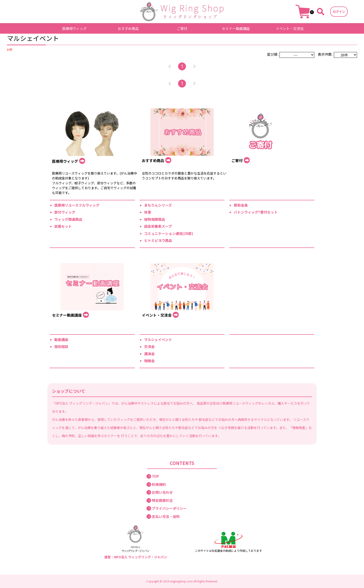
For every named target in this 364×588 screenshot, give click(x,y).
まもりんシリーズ (158, 205)
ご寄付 (182, 28)
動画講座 (61, 339)
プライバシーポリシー (169, 508)
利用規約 (159, 484)
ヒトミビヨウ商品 (158, 240)
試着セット (63, 226)
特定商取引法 (162, 500)
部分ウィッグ (65, 212)
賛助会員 (241, 205)
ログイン (339, 11)
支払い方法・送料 (166, 516)
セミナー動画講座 (236, 28)
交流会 (149, 346)
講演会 (149, 354)
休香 (148, 212)
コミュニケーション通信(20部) (169, 233)
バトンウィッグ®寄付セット (256, 212)
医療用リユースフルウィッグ (77, 205)
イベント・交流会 (290, 28)
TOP (155, 476)
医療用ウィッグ (74, 28)
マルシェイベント (158, 339)
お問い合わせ (162, 492)
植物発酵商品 (155, 219)
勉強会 (149, 361)
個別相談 (61, 346)
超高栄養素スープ (158, 226)
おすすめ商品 (128, 28)
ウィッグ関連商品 (68, 219)
